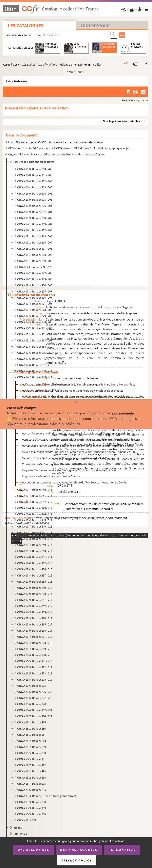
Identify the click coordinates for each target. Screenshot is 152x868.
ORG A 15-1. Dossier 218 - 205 (35, 255)
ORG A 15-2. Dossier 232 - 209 (35, 334)
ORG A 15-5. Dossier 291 (31, 759)
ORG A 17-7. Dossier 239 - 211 (35, 377)
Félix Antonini (82, 64)
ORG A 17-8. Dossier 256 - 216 (35, 569)
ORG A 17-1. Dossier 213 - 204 (35, 236)
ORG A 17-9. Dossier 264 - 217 (35, 618)
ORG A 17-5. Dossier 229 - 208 (35, 316)
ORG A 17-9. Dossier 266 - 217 (35, 631)
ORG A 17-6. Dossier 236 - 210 (35, 359)
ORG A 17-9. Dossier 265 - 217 (35, 624)
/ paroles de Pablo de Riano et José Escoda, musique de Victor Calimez (80, 446)
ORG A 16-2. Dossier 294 (31, 777)
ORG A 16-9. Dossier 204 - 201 (35, 193)
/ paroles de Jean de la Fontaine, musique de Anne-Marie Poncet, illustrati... (80, 384)
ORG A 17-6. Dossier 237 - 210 (35, 365)
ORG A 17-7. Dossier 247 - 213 (35, 533)
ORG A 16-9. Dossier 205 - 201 (35, 200)
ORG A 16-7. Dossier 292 (31, 765)
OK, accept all (33, 850)
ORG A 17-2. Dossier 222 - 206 (35, 273)
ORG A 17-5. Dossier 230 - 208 (35, 322)
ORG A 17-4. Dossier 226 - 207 (35, 298)
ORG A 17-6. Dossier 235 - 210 (35, 353)
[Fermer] (76, 402)
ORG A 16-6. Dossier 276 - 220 (35, 692)
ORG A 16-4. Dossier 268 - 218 (35, 643)
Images (17, 828)
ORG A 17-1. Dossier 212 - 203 (35, 230)
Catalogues (20, 834)
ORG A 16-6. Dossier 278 (31, 704)
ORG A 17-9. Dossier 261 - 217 (35, 600)
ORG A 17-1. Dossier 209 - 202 (35, 224)
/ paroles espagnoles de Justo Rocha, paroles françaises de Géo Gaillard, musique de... (80, 397)
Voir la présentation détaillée (122, 121)
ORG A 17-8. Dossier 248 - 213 (35, 539)
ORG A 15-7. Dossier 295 (31, 784)
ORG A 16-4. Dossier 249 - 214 (35, 545)
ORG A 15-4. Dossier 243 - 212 (35, 508)
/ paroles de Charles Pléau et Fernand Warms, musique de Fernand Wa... (80, 440)
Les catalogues (26, 26)
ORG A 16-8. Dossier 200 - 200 (35, 169)
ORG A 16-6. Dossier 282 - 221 (35, 710)
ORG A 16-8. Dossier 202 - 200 (35, 181)
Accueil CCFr (11, 64)
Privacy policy (77, 860)
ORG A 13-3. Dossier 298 (31, 802)
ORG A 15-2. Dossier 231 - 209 (35, 328)
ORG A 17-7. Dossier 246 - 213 (35, 526)
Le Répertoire (96, 26)
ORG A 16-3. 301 (27, 820)
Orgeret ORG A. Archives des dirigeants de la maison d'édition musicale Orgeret (56, 154)
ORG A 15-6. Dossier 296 (31, 790)
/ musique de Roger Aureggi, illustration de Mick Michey (68, 458)
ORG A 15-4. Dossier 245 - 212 (35, 520)
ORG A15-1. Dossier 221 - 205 (34, 267)
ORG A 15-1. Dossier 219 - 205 (35, 261)
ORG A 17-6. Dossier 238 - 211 (35, 371)
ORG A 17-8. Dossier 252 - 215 (35, 563)
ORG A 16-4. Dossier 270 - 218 (35, 655)
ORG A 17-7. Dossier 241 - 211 (35, 496)
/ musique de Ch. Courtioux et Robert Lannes (69, 470)
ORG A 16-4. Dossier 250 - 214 (35, 551)
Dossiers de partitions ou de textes (33, 162)
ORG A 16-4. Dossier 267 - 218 (35, 637)
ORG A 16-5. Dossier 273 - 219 (35, 673)
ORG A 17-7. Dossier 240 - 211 (35, 490)
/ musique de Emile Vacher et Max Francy (58, 464)
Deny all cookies (79, 850)
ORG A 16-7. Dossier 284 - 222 (35, 716)
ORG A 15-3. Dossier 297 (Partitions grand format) (47, 796)
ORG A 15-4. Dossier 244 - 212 (35, 514)
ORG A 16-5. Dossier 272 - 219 (35, 667)
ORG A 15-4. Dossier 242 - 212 (35, 502)
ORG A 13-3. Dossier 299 (31, 808)
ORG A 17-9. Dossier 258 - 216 (35, 582)
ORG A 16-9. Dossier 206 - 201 (35, 206)
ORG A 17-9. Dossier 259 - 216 (35, 588)
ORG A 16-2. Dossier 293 (31, 771)
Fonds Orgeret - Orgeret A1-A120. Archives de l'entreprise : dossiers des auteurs (56, 142)
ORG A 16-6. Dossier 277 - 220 (35, 698)
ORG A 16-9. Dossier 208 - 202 (35, 218)
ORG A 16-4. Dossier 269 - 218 (35, 649)
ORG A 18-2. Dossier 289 (31, 747)
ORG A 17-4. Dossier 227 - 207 (35, 304)
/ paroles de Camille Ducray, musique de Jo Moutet (72, 391)
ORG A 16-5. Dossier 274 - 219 (35, 679)
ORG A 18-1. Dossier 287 (31, 735)
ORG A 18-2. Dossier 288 (31, 741)
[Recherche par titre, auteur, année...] (71, 35)
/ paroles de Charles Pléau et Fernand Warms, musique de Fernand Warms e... (80, 433)
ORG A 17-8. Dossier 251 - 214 (35, 557)
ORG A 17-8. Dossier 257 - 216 (35, 575)
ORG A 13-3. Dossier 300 (31, 814)
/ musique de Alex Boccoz (51, 476)
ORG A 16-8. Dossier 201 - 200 (35, 175)
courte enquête (122, 413)
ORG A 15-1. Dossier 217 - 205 (35, 249)
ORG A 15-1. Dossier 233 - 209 (35, 340)
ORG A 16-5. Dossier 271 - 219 (35, 661)
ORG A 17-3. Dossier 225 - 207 (35, 291)
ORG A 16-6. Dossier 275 (31, 686)
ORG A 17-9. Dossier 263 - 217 (35, 612)
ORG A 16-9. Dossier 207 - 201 (35, 212)
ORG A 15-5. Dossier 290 (31, 753)
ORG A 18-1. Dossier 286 (31, 728)
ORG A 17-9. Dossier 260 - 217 (35, 594)
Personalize (122, 850)
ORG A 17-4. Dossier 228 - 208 (35, 310)
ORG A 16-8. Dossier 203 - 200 (35, 187)
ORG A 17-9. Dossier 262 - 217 (35, 606)
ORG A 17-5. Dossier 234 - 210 (35, 347)
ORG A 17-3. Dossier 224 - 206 (35, 285)
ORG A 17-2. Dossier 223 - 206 (35, 279)
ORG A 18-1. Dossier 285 (31, 722)
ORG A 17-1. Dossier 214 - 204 (35, 242)
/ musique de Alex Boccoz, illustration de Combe (75, 482)
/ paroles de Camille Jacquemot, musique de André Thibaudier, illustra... (80, 452)
